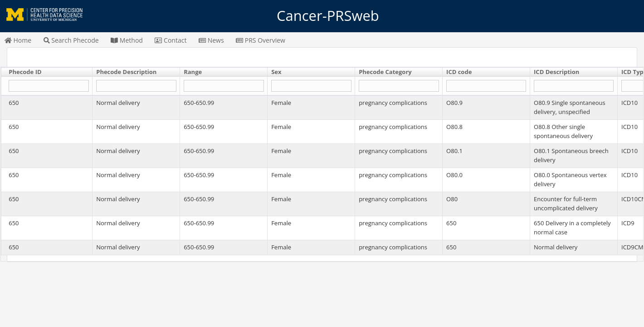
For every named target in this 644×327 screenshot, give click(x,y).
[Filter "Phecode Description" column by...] (136, 86)
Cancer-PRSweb (322, 16)
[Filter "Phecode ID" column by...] (49, 86)
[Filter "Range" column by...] (224, 86)
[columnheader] (47, 72)
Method (127, 40)
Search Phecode (71, 40)
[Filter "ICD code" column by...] (486, 86)
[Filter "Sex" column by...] (311, 86)
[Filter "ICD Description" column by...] (574, 86)
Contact (171, 40)
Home (18, 40)
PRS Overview (261, 40)
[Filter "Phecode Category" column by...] (399, 86)
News (211, 40)
